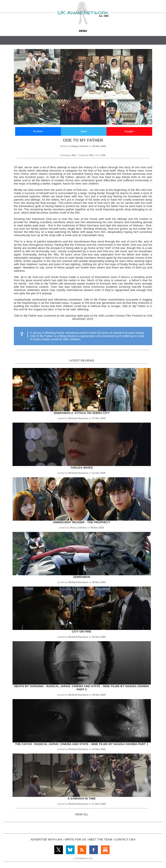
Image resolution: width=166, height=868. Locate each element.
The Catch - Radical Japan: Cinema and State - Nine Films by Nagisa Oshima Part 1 (81, 744)
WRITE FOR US (75, 839)
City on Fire (82, 632)
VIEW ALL (82, 814)
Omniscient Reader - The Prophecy (82, 522)
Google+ (129, 131)
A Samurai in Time (82, 799)
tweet (84, 131)
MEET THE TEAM (100, 839)
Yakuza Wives (81, 468)
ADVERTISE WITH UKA (46, 839)
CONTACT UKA (125, 839)
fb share (38, 131)
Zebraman (82, 577)
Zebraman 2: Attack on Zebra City (82, 413)
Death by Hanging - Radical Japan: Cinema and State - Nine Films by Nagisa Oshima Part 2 (81, 688)
